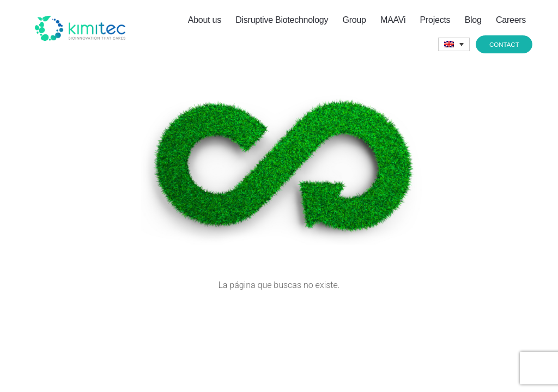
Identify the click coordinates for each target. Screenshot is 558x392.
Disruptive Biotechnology (282, 20)
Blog (473, 20)
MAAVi (393, 20)
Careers (511, 20)
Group (354, 20)
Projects (435, 20)
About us (205, 20)
